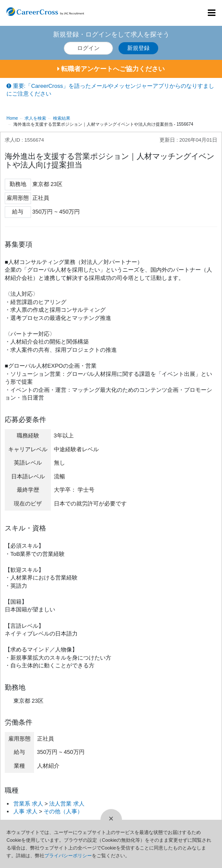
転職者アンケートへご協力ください (111, 69)
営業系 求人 (28, 804)
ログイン (88, 48)
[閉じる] (111, 820)
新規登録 (138, 48)
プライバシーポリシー (68, 856)
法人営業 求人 (67, 804)
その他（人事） (63, 811)
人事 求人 (25, 811)
